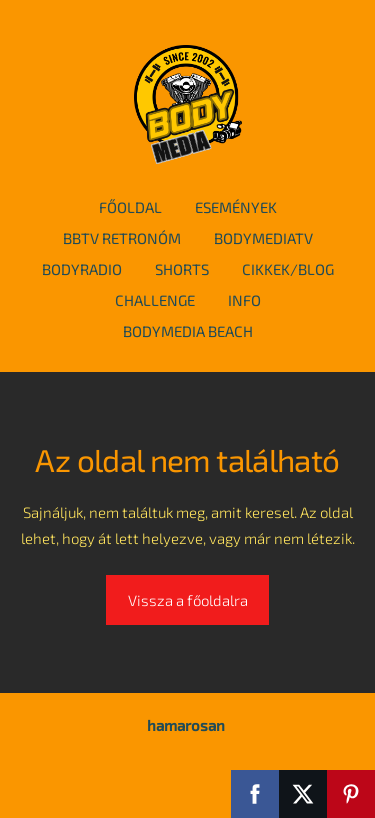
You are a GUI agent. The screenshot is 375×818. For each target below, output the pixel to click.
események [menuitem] (236, 207)
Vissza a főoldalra (188, 600)
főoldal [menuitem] (130, 207)
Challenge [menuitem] (155, 300)
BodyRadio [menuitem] (82, 269)
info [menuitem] (244, 300)
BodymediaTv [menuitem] (263, 238)
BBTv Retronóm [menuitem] (122, 238)
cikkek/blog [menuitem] (288, 269)
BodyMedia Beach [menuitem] (188, 331)
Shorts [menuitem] (182, 269)
